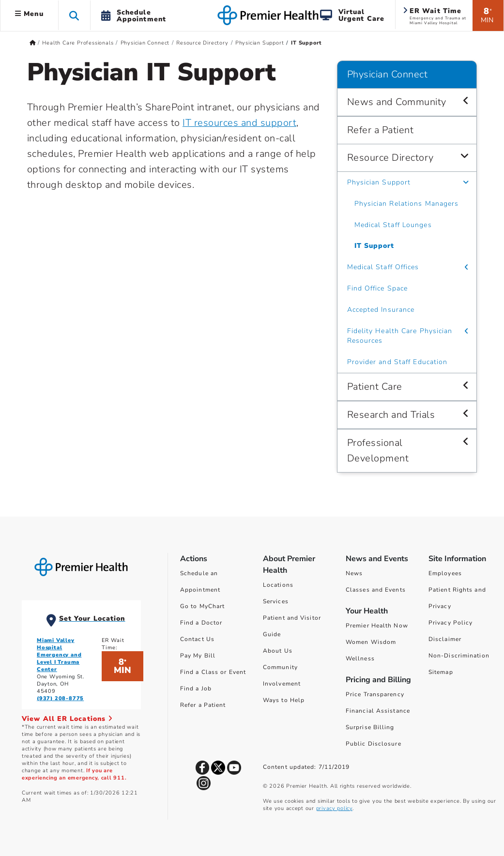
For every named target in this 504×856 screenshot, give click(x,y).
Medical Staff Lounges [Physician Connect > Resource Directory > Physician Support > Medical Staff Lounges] (393, 225)
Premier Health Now (377, 626)
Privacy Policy (451, 623)
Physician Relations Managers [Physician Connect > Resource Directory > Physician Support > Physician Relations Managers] (407, 204)
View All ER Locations (67, 719)
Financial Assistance (378, 711)
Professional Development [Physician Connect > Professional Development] (378, 451)
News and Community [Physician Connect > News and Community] (397, 102)
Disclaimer (445, 639)
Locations (278, 585)
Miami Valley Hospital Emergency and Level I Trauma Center (59, 655)
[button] (74, 15)
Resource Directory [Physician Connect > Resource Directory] (390, 158)
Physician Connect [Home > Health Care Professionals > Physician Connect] (145, 43)
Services (276, 601)
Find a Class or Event (213, 672)
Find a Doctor (201, 623)
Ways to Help (284, 700)
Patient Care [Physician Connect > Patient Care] (375, 387)
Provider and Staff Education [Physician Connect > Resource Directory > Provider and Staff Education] (397, 362)
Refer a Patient (203, 705)
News (354, 573)
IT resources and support (239, 123)
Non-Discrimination (459, 656)
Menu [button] (29, 14)
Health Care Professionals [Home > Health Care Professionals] (78, 43)
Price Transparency (375, 694)
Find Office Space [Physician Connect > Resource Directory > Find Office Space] (378, 288)
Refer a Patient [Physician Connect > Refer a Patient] (381, 130)
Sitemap (441, 672)
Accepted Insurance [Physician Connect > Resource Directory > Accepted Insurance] (381, 310)
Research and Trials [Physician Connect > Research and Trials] (391, 415)
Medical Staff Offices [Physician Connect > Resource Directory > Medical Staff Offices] (383, 267)
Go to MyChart (202, 606)
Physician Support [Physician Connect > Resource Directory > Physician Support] (379, 182)
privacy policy (334, 808)
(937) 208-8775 (60, 698)
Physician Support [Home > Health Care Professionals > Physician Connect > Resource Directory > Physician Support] (260, 43)
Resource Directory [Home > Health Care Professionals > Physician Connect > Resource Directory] (202, 43)
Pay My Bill (198, 656)
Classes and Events (376, 590)
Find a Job (196, 688)
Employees (445, 573)
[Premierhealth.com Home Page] (33, 43)
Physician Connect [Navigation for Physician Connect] (388, 74)
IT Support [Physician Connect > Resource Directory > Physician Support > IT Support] (374, 246)
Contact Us (197, 639)
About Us (278, 651)
